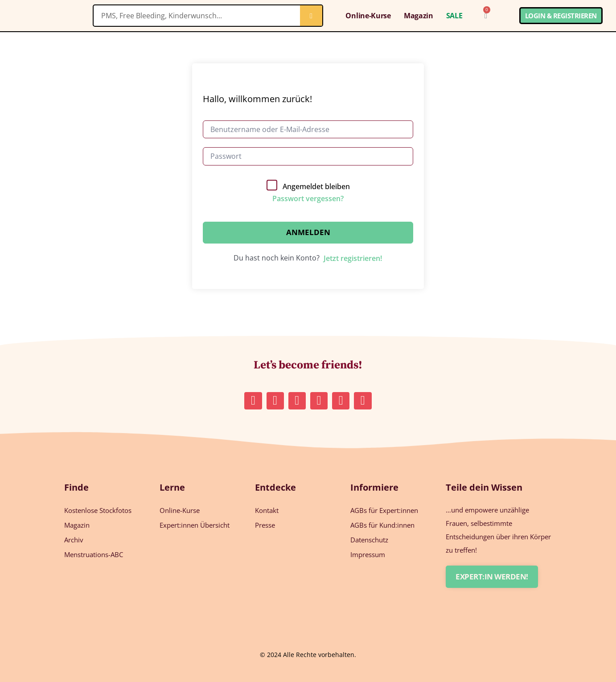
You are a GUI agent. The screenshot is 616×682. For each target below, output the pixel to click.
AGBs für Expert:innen (384, 510)
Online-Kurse (368, 16)
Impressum (368, 554)
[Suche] (311, 16)
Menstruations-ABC (94, 554)
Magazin (419, 16)
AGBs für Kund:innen (382, 525)
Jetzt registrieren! (353, 258)
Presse (265, 525)
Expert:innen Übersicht (195, 525)
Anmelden (308, 232)
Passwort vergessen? (308, 198)
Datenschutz (369, 540)
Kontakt (267, 510)
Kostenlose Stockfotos (98, 510)
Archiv (74, 540)
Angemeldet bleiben (316, 186)
